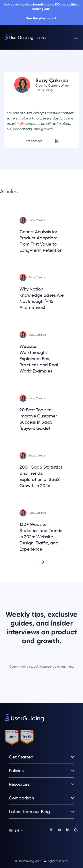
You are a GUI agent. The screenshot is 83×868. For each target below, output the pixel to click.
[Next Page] (42, 562)
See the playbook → (41, 18)
